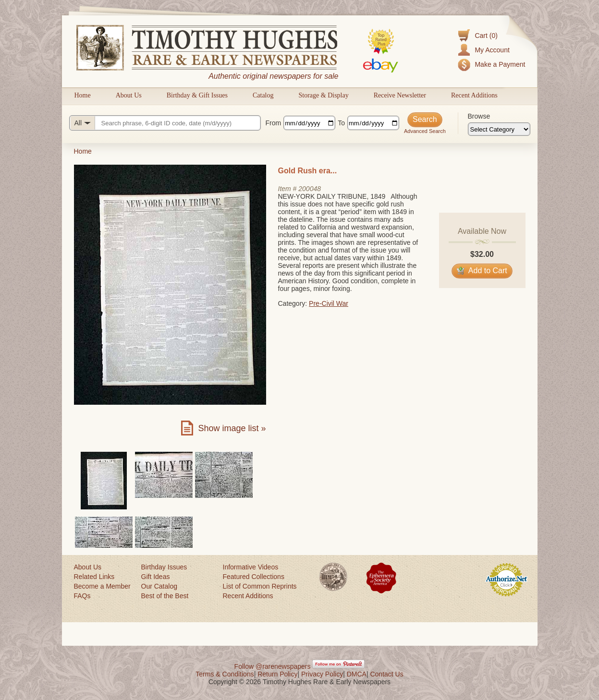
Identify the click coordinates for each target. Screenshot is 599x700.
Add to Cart (482, 271)
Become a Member (102, 586)
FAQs (82, 596)
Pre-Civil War (329, 303)
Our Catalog (159, 586)
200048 (310, 189)
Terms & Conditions (225, 674)
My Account (492, 50)
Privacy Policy (322, 674)
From (274, 123)
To (341, 123)
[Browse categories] (499, 129)
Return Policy (277, 674)
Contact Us (386, 674)
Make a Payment (500, 64)
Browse (479, 116)
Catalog (263, 95)
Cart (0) (486, 36)
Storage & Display (323, 95)
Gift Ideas (156, 577)
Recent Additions (474, 95)
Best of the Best (165, 596)
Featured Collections (254, 577)
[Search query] (165, 123)
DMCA (357, 674)
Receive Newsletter (400, 95)
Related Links (94, 577)
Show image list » (232, 428)
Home (83, 95)
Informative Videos (251, 567)
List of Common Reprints (260, 586)
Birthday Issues (164, 567)
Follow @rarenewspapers (273, 666)
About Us (129, 95)
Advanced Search (425, 131)
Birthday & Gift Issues (197, 95)
